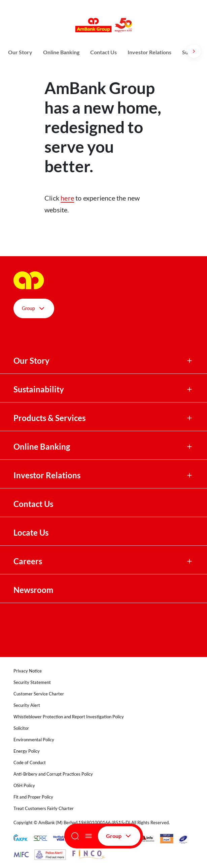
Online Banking (61, 52)
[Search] (75, 836)
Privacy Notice (28, 671)
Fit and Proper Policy (33, 797)
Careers (28, 561)
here (67, 198)
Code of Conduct (30, 762)
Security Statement (32, 682)
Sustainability (39, 389)
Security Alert (27, 705)
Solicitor (21, 728)
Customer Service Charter (39, 694)
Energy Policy (27, 751)
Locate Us (31, 533)
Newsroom (34, 590)
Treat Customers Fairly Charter (44, 808)
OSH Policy (24, 785)
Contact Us (103, 52)
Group (119, 836)
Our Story (20, 52)
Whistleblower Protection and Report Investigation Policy (69, 717)
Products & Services (49, 418)
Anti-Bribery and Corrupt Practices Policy (53, 774)
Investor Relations (149, 52)
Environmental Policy (34, 740)
